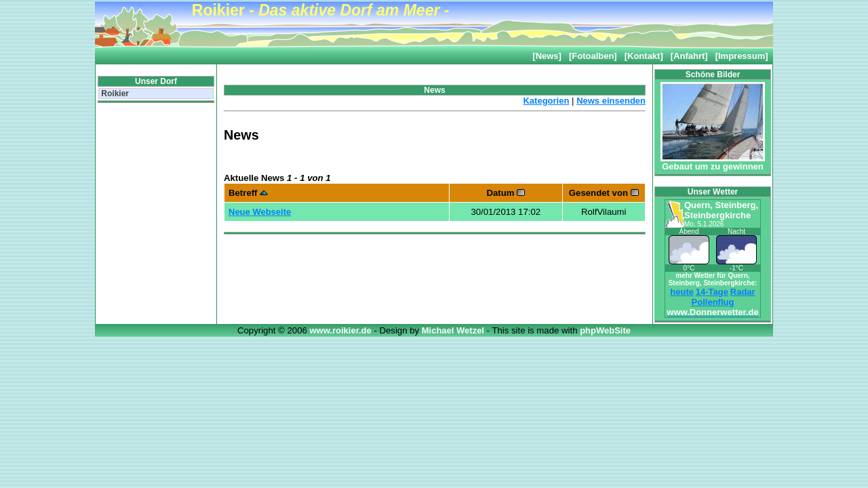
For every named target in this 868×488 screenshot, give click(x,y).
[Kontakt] (644, 56)
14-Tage (712, 292)
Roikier (114, 94)
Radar (743, 292)
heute (682, 292)
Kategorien (546, 101)
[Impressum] (742, 56)
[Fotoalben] (593, 56)
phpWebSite (605, 330)
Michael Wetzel (454, 330)
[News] (547, 56)
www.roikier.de (341, 330)
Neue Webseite (260, 212)
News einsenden (611, 101)
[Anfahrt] (689, 56)
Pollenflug (713, 302)
